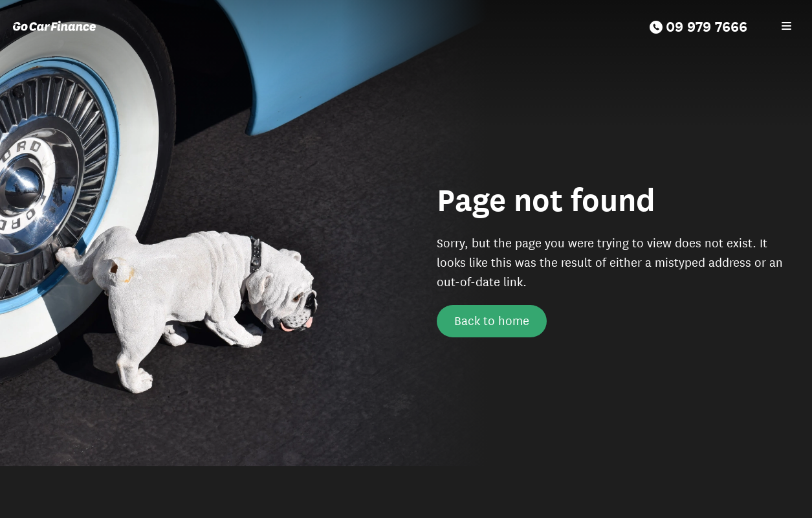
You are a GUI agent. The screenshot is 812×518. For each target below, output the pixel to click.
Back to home (492, 320)
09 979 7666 (698, 25)
